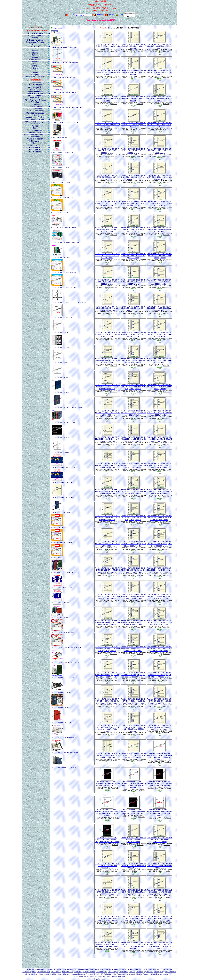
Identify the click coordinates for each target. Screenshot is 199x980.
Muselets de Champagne (35, 122)
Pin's (35, 128)
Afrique (35, 44)
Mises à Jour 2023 (35, 148)
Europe (35, 51)
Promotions (35, 137)
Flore (35, 70)
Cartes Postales (35, 98)
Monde (35, 53)
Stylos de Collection (35, 139)
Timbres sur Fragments (35, 77)
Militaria (35, 115)
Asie (35, 49)
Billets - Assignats (35, 96)
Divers (35, 68)
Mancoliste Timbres (35, 36)
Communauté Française (35, 42)
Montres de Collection (35, 119)
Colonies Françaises (35, 40)
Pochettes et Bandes (35, 130)
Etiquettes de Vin (35, 106)
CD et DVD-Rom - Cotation (35, 100)
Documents (35, 104)
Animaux (35, 57)
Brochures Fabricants (35, 91)
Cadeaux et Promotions (35, 83)
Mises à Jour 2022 (35, 150)
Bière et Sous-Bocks (35, 93)
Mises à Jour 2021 (35, 152)
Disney (35, 66)
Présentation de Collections (35, 135)
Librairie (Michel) (35, 109)
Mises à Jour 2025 (35, 85)
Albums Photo (35, 89)
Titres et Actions (35, 145)
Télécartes (35, 141)
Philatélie (35, 126)
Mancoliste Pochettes (35, 33)
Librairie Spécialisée (35, 111)
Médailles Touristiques (35, 113)
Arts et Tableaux (35, 59)
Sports (35, 72)
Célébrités (35, 62)
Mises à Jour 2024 (35, 87)
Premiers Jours (35, 132)
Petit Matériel (35, 124)
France (35, 38)
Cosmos (35, 64)
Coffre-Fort (35, 102)
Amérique (35, 46)
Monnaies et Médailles (35, 117)
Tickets (35, 143)
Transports (35, 75)
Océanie (35, 55)
